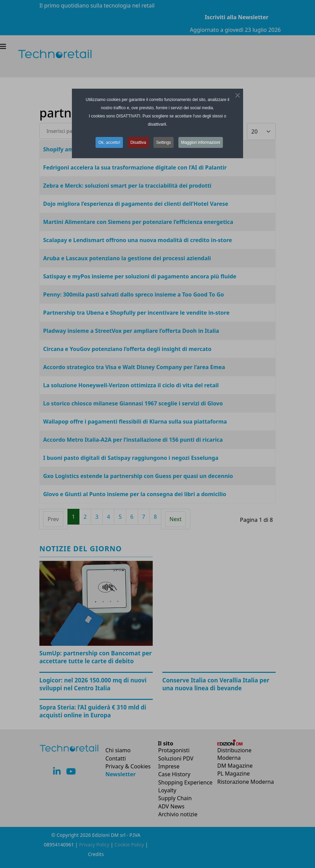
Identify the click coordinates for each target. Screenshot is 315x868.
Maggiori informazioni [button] (201, 142)
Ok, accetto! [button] (109, 142)
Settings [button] (163, 142)
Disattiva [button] (138, 142)
